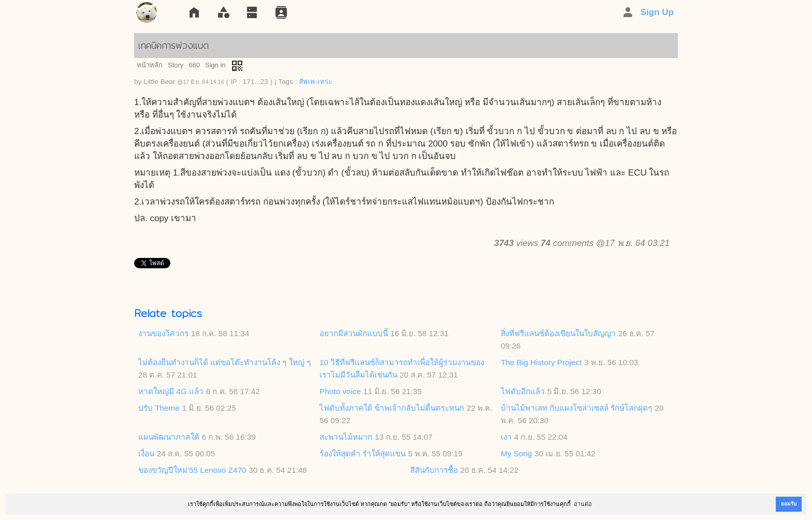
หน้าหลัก (150, 65)
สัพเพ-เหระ (315, 82)
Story (176, 65)
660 (194, 65)
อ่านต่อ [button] (583, 504)
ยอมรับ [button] (789, 504)
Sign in (215, 65)
